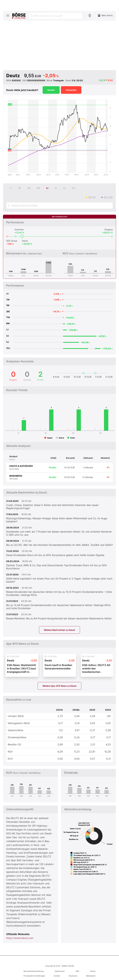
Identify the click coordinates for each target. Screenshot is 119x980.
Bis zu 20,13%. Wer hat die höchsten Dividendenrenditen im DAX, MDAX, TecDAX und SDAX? (59, 545)
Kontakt (57, 976)
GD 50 (92, 197)
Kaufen (51, 90)
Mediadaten (91, 976)
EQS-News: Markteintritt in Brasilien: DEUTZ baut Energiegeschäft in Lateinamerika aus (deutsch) (21, 672)
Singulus (109, 229)
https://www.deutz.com (20, 938)
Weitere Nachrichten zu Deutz (59, 630)
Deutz (25, 241)
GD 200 (108, 197)
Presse (93, 971)
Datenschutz (60, 971)
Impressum (73, 976)
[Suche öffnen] (56, 16)
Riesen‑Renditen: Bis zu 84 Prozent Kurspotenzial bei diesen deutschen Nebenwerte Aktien (59, 618)
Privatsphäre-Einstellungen (34, 976)
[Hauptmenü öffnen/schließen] (8, 15)
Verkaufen (71, 90)
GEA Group (12, 241)
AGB (77, 971)
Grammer (19, 229)
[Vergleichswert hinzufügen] (59, 206)
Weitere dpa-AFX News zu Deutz (59, 686)
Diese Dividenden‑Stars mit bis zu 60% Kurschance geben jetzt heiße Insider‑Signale (55, 555)
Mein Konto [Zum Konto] (105, 15)
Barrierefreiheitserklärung (34, 971)
